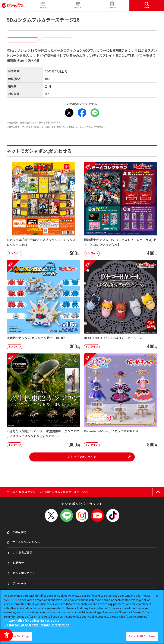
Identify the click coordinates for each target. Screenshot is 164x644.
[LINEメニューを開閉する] (67, 515)
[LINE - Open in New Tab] (95, 113)
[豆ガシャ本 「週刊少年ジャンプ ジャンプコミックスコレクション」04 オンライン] (43, 209)
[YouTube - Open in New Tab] (97, 515)
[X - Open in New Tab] (69, 113)
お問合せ (18, 563)
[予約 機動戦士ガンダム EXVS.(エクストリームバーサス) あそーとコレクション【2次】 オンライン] (121, 209)
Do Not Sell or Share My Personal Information (37, 625)
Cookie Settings (18, 636)
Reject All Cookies (142, 636)
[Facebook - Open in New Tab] (82, 113)
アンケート (20, 583)
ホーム (11, 492)
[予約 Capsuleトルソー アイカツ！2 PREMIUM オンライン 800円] (121, 400)
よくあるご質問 (22, 552)
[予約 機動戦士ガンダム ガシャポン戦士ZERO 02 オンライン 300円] (43, 305)
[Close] (157, 596)
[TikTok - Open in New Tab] (113, 515)
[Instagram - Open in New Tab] (82, 515)
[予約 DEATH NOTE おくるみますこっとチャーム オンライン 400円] (121, 305)
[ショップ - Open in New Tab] (78, 5)
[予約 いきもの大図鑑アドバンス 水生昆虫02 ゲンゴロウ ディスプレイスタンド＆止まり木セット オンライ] (43, 400)
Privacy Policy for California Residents (32, 621)
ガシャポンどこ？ (23, 573)
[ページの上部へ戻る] (158, 492)
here (14, 600)
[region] (82, 617)
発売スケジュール (30, 492)
